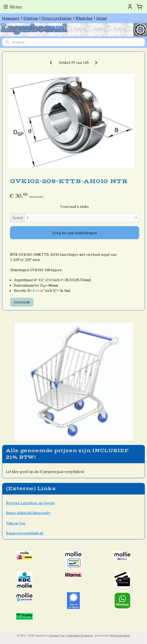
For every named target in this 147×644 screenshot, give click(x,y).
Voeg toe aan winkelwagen (75, 233)
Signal (102, 18)
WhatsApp (84, 18)
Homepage (11, 18)
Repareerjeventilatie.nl (24, 533)
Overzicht (22, 302)
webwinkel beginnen (80, 635)
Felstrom (31, 18)
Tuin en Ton (16, 523)
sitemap (54, 635)
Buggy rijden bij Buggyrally (28, 513)
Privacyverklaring (57, 18)
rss (63, 635)
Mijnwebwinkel (120, 635)
